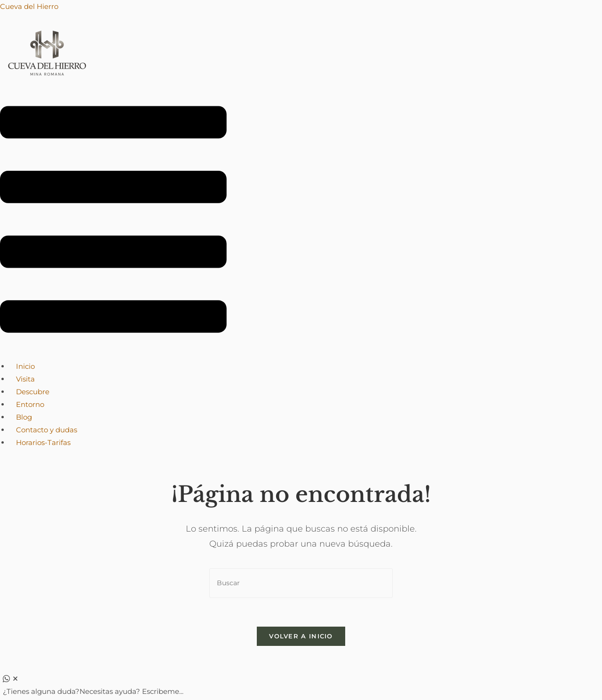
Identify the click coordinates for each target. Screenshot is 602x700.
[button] (113, 221)
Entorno (30, 404)
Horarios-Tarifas (43, 442)
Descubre (33, 392)
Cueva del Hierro (29, 6)
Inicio (25, 366)
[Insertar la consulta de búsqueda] (301, 583)
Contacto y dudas (47, 430)
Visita (25, 379)
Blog (24, 417)
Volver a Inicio (301, 636)
